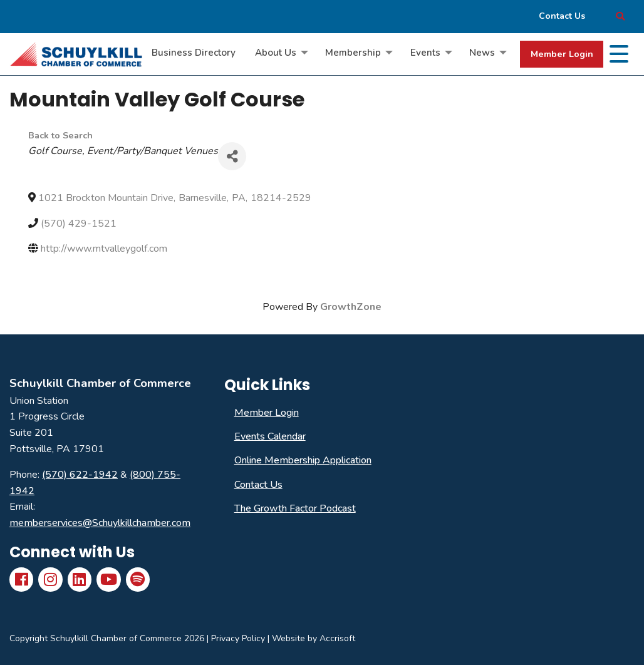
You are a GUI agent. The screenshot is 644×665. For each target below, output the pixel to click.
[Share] (232, 156)
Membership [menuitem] (353, 53)
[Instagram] (50, 579)
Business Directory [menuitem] (194, 53)
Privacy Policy (238, 638)
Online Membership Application (303, 460)
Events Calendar (270, 436)
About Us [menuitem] (276, 53)
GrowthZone (351, 307)
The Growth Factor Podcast (295, 508)
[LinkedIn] (80, 579)
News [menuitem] (482, 53)
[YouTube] (108, 579)
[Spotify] (138, 579)
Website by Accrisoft (314, 638)
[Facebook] (21, 579)
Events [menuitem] (425, 53)
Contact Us (258, 485)
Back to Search (60, 135)
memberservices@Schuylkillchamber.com (100, 523)
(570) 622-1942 (80, 475)
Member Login (562, 54)
